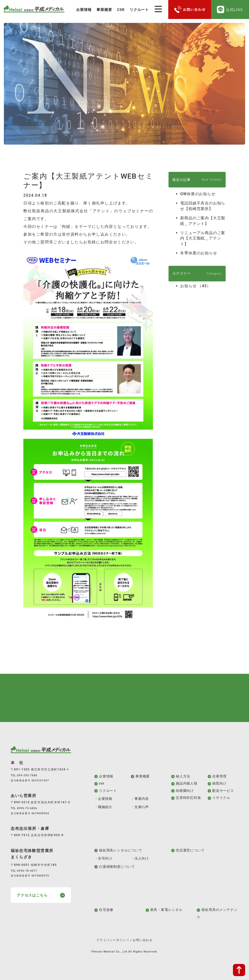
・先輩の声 (140, 807)
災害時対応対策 (188, 798)
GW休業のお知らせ (198, 194)
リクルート (139, 10)
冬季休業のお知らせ (199, 253)
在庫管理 (219, 776)
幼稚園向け (185, 791)
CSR (121, 10)
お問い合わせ (143, 940)
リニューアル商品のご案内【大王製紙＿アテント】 (203, 238)
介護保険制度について (117, 867)
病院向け (219, 783)
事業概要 (104, 10)
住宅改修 (106, 910)
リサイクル (221, 798)
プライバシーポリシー (113, 940)
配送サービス (223, 791)
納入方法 (183, 776)
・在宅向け (103, 858)
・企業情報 (103, 799)
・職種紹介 (103, 807)
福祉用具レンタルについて (121, 850)
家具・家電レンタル (166, 910)
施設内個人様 (187, 783)
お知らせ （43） (195, 286)
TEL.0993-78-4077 (24, 871)
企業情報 (84, 10)
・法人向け (140, 858)
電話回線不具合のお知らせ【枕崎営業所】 (203, 206)
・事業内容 (140, 799)
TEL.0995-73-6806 (24, 808)
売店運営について (190, 850)
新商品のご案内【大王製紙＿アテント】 (203, 221)
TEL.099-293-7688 (24, 775)
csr (102, 783)
